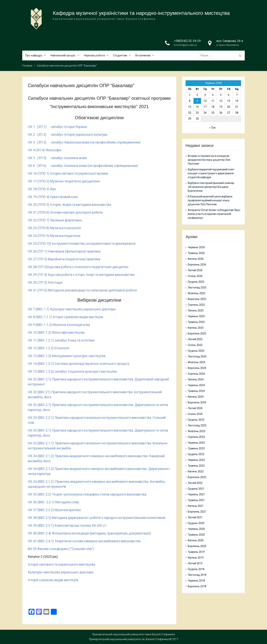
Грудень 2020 (196, 523)
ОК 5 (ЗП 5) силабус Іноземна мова (57, 158)
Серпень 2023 (196, 437)
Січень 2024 (195, 414)
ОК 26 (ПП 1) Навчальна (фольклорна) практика (64, 251)
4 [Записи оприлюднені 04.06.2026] (213, 95)
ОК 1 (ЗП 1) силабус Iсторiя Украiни (57, 127)
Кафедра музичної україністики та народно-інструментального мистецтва (141, 13)
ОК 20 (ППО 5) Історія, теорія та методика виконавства (69, 205)
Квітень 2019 (196, 558)
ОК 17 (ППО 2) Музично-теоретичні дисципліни (64, 181)
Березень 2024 (197, 402)
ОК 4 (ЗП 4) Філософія (45, 150)
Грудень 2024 (196, 351)
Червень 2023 (196, 443)
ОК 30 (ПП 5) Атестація (45, 282)
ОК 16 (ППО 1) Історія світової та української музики (68, 173)
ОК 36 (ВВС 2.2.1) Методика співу (53, 502)
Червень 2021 (196, 494)
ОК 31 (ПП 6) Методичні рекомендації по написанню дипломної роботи (82, 290)
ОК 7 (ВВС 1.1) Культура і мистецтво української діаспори (72, 309)
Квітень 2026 (196, 259)
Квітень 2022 (196, 471)
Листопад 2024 (197, 356)
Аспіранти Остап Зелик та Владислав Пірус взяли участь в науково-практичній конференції (214, 214)
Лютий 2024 (195, 408)
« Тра (212, 128)
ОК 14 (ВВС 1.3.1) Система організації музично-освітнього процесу (79, 364)
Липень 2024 (196, 379)
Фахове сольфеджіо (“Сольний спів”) (66, 549)
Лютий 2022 (195, 483)
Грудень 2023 (196, 420)
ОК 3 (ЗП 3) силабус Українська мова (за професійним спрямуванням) (84, 142)
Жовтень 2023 (197, 431)
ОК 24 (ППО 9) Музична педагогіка (54, 236)
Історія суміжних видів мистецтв (53, 580)
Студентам (120, 55)
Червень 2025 (196, 316)
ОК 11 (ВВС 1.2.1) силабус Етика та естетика (61, 340)
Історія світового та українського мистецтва (61, 564)
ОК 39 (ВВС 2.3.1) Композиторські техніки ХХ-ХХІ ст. (67, 525)
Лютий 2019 (195, 563)
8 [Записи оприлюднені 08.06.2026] (190, 101)
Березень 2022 (197, 477)
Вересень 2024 (197, 368)
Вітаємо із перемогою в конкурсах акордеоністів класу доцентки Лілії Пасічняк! (209, 160)
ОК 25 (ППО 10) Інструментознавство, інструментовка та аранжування (82, 243)
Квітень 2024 (196, 397)
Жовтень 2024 (197, 362)
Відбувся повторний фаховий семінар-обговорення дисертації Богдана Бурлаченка (211, 187)
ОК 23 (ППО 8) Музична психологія (54, 228)
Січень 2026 (195, 276)
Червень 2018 (196, 581)
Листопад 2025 (197, 288)
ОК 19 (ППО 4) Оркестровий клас (53, 197)
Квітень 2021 (196, 506)
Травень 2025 (196, 322)
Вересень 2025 (197, 299)
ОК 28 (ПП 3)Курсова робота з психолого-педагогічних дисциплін (78, 267)
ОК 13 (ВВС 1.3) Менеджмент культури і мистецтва (67, 356)
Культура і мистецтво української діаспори (61, 572)
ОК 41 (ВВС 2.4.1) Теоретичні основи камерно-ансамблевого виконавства (84, 541)
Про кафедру (34, 55)
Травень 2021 (196, 500)
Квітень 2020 (196, 540)
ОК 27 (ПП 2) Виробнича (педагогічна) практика (64, 259)
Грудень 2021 (196, 489)
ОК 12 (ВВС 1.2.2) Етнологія (48, 348)
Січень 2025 (195, 345)
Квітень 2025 (196, 328)
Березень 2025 (197, 333)
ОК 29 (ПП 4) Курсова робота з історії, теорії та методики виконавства (81, 275)
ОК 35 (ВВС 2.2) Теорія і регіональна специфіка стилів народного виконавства (87, 494)
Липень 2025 (196, 311)
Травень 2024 (196, 391)
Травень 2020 (196, 535)
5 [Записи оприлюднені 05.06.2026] (221, 95)
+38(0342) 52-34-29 (187, 41)
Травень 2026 (196, 253)
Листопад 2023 (197, 425)
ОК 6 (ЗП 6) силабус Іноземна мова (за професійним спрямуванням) (83, 166)
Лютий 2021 (195, 517)
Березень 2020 (197, 546)
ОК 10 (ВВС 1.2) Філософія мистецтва (56, 332)
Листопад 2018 (197, 575)
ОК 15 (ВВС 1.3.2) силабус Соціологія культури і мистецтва (72, 371)
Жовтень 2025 (197, 293)
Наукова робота (94, 55)
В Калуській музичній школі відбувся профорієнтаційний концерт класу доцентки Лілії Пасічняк (210, 200)
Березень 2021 (197, 512)
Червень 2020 (196, 529)
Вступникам (143, 55)
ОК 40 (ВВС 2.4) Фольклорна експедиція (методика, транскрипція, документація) (89, 533)
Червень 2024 (196, 385)
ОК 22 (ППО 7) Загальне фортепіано (55, 220)
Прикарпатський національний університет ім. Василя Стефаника (129, 639)
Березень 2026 (197, 265)
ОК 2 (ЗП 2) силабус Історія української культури (68, 134)
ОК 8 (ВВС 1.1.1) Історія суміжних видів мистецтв (65, 317)
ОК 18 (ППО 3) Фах (42, 189)
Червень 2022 (196, 460)
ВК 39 (33, 549)
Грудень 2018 (196, 569)
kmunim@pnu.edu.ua (185, 45)
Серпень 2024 (196, 374)
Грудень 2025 (196, 282)
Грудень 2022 (196, 454)
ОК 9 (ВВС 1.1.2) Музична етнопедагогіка (59, 325)
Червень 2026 (196, 247)
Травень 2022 (196, 466)
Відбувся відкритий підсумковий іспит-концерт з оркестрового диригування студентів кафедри (211, 173)
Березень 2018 (197, 586)
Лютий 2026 (195, 270)
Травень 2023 (196, 448)
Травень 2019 (196, 552)
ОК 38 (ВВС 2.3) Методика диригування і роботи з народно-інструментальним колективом (97, 518)
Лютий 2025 (195, 339)
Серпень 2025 (196, 305)
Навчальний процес (63, 55)
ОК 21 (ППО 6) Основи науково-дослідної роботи (65, 212)
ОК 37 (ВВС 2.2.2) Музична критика (54, 510)
